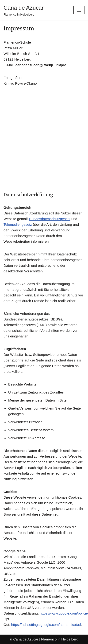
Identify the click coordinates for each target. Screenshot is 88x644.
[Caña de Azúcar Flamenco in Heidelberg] (24, 10)
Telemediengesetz (18, 224)
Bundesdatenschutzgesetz (50, 219)
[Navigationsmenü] (79, 10)
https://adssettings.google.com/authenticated (46, 625)
